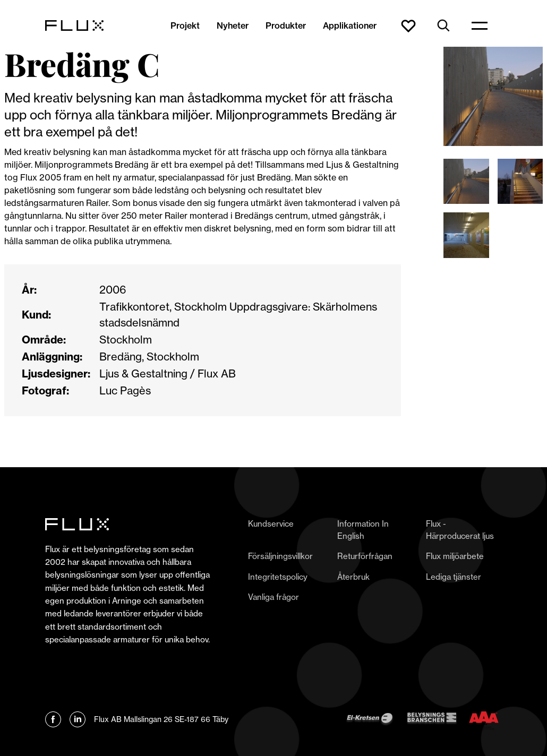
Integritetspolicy (278, 577)
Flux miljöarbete (455, 556)
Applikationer (350, 25)
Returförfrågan (365, 556)
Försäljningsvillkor (280, 556)
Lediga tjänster (454, 577)
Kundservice (271, 524)
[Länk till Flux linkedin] (78, 719)
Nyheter (233, 25)
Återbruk (353, 577)
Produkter (286, 25)
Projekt (185, 25)
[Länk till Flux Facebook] (53, 719)
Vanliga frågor (273, 597)
